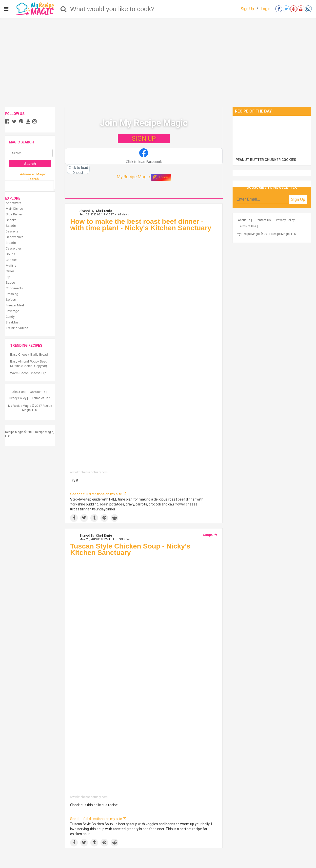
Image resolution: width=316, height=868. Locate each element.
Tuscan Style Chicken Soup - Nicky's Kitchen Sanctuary (130, 549)
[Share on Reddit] (114, 518)
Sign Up (247, 9)
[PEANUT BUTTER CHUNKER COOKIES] (272, 135)
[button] (144, 156)
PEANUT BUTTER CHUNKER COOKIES (266, 160)
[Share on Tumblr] (94, 518)
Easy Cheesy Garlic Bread (29, 354)
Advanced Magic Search (33, 176)
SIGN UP (144, 138)
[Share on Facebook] (74, 518)
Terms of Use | (41, 398)
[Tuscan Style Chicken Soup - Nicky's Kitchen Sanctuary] (144, 677)
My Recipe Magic (133, 177)
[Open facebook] (279, 9)
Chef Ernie (104, 211)
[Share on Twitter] (84, 518)
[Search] (64, 9)
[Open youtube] (301, 9)
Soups (208, 535)
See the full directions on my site (98, 494)
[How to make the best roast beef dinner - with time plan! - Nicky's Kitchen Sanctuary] (144, 352)
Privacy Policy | (18, 398)
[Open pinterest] (294, 9)
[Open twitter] (286, 9)
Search (30, 164)
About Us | (19, 392)
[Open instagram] (308, 9)
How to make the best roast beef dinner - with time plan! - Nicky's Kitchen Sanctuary (141, 225)
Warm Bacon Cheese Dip (28, 373)
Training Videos (17, 328)
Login (266, 9)
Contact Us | (38, 392)
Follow (161, 177)
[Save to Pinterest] (104, 518)
